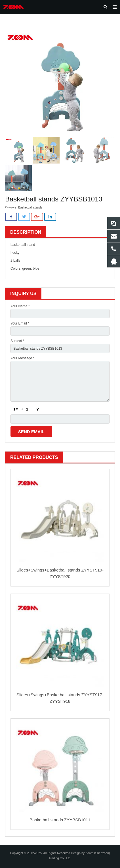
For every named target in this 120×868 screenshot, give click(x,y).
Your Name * (20, 306)
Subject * (17, 341)
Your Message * (22, 358)
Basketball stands (30, 207)
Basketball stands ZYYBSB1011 (60, 820)
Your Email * (20, 323)
